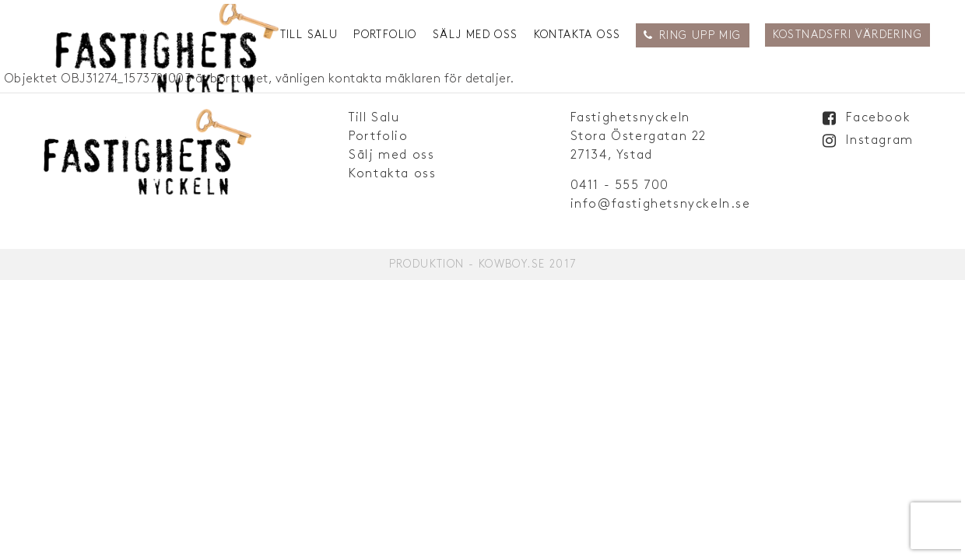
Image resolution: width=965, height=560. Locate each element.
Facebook (878, 118)
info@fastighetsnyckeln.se (661, 204)
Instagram (879, 140)
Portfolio (385, 35)
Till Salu (309, 35)
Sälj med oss (475, 35)
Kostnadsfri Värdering (847, 35)
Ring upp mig (700, 35)
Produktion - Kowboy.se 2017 (483, 264)
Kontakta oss (577, 35)
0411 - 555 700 (620, 185)
